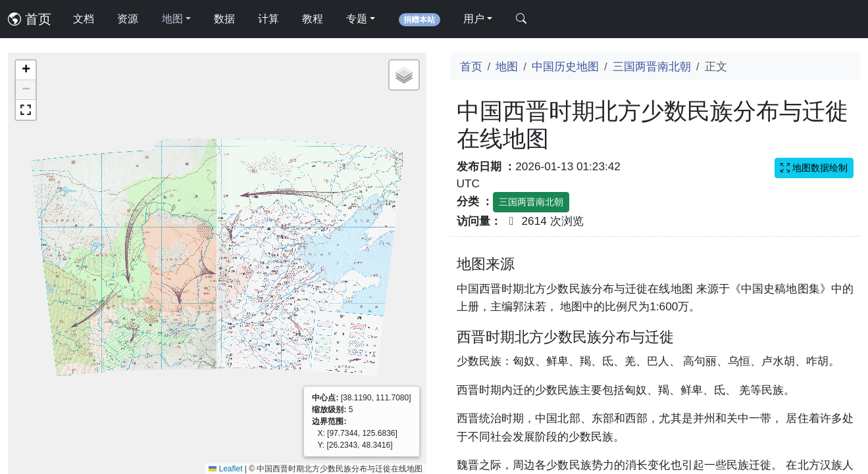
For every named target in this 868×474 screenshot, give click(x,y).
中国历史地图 (565, 66)
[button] (26, 70)
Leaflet (225, 469)
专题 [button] (357, 19)
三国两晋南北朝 (652, 66)
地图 (507, 66)
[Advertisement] (655, 346)
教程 (313, 19)
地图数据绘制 (814, 168)
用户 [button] (474, 19)
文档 (84, 19)
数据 (224, 19)
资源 (128, 19)
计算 (268, 19)
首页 (30, 19)
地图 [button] (172, 19)
